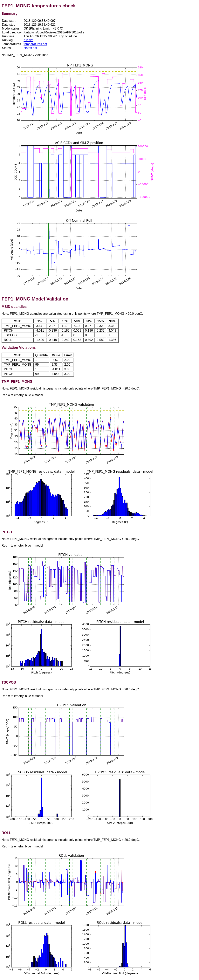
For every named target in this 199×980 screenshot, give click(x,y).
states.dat (30, 48)
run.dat (28, 40)
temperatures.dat (35, 44)
